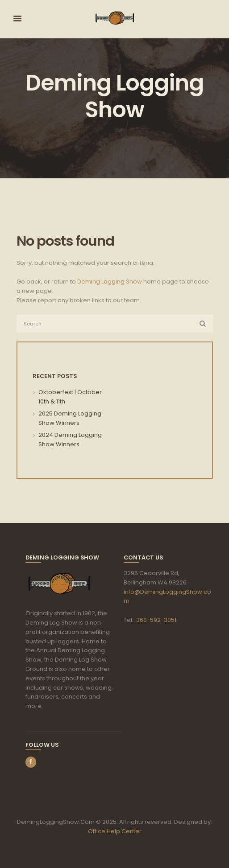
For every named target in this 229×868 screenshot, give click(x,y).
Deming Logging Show (110, 282)
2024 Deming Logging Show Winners (70, 440)
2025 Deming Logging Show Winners (70, 418)
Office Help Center (115, 831)
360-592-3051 (156, 620)
